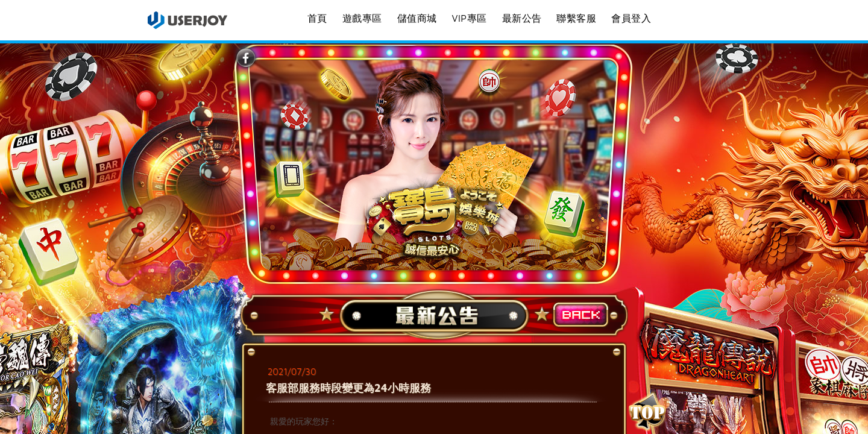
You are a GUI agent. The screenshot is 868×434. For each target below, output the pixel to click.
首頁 (317, 18)
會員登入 (631, 18)
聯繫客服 (576, 18)
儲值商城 (417, 18)
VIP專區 (469, 18)
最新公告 (522, 18)
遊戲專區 (362, 18)
